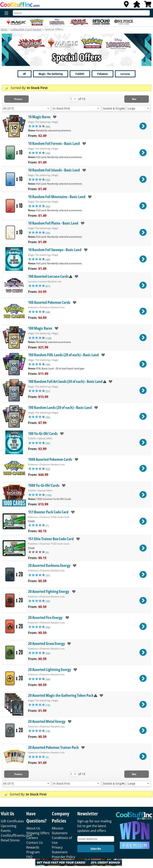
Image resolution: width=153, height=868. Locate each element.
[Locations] (126, 5)
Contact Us (35, 847)
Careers (32, 842)
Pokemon (102, 74)
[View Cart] (148, 5)
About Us (33, 833)
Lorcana (125, 74)
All (25, 74)
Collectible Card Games (26, 29)
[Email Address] (96, 843)
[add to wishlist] (53, 117)
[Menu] (5, 13)
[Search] (81, 13)
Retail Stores (10, 845)
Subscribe (96, 853)
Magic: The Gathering (51, 74)
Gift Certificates (12, 825)
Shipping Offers (38, 837)
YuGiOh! (80, 74)
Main (4, 29)
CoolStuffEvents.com (16, 840)
